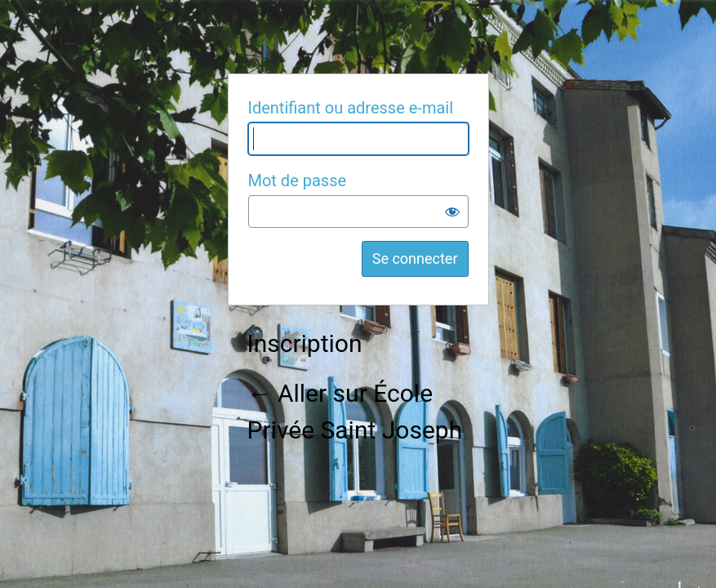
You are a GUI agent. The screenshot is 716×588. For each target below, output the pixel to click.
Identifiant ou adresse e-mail (351, 108)
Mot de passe (298, 180)
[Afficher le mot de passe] (452, 212)
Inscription (305, 343)
